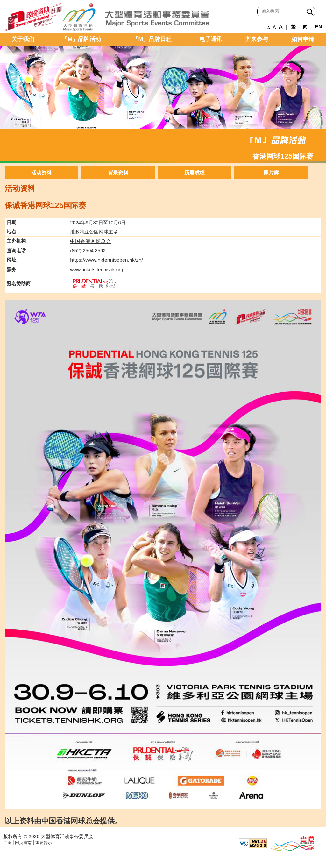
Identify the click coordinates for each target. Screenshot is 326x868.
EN (319, 27)
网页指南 (23, 843)
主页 (7, 843)
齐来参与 (257, 39)
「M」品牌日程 (152, 39)
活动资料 (41, 173)
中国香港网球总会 (90, 241)
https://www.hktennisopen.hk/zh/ (106, 260)
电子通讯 (211, 39)
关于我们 (23, 39)
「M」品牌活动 (81, 39)
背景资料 (118, 173)
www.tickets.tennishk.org (96, 270)
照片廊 (271, 173)
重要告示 (44, 843)
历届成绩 (195, 173)
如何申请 (303, 39)
